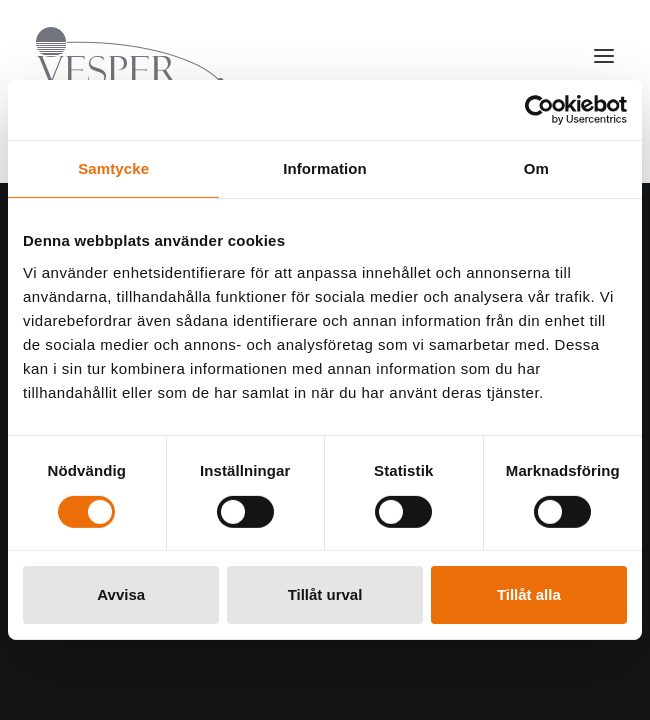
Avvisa (121, 594)
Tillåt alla (529, 594)
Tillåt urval (325, 594)
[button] (604, 56)
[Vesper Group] (130, 56)
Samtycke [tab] (113, 168)
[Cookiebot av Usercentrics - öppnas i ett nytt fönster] (539, 110)
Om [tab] (536, 168)
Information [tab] (325, 168)
